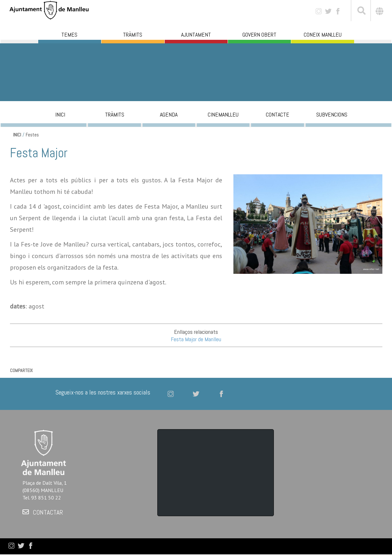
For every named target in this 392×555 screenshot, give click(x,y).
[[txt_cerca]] (361, 12)
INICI (17, 135)
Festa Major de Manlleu (196, 339)
